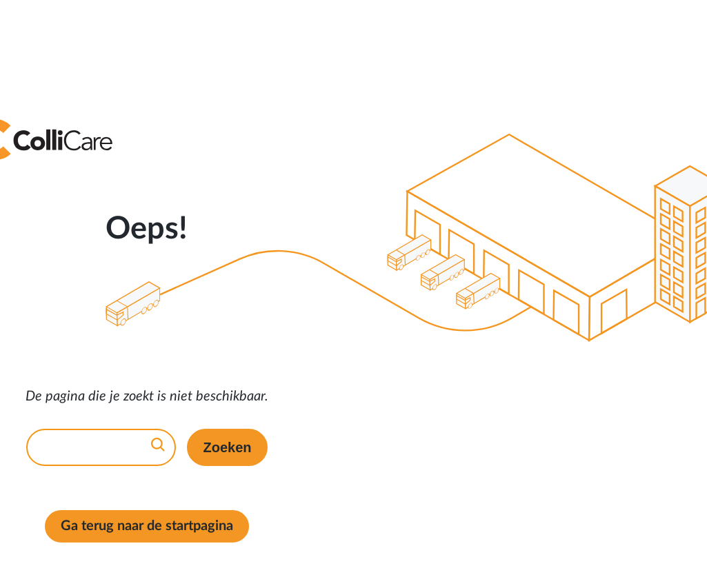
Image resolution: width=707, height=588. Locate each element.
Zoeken (227, 447)
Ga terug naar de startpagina (147, 526)
